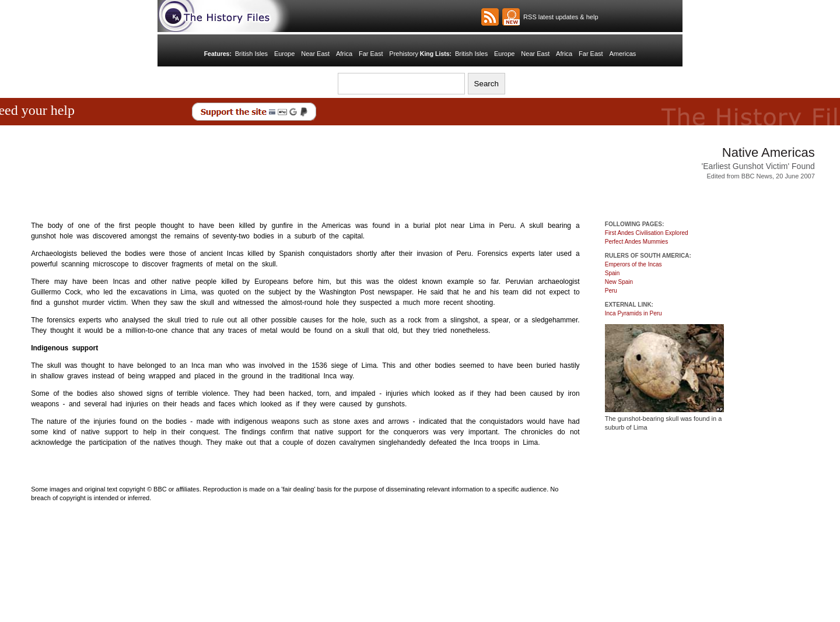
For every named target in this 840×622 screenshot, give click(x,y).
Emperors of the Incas (633, 264)
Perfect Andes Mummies (636, 242)
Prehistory (404, 54)
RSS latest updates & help (559, 17)
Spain (612, 273)
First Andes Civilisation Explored (647, 233)
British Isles (251, 54)
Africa (344, 54)
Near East (315, 54)
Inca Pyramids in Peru (633, 313)
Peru (611, 291)
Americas (622, 54)
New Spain (619, 282)
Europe (284, 54)
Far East (371, 54)
